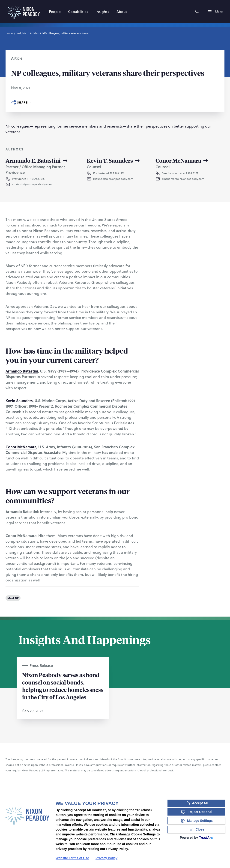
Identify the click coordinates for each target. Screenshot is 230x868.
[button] (42, 184)
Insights (21, 33)
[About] (122, 12)
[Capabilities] (78, 12)
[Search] (197, 12)
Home (9, 33)
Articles (34, 33)
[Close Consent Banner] (196, 830)
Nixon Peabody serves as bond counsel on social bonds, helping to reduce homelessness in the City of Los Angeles (63, 686)
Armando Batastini (22, 371)
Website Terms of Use (72, 858)
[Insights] (102, 12)
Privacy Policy (106, 858)
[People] (55, 12)
